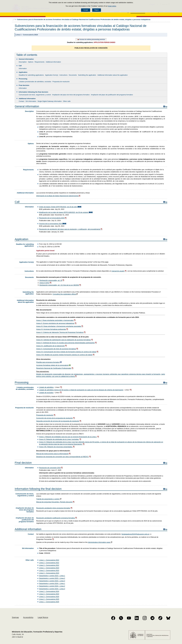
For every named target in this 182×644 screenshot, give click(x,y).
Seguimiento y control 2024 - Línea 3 (52, 589)
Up (166, 107)
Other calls (67, 101)
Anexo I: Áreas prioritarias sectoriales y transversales (55, 320)
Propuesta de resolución (61, 82)
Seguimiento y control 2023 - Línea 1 (52, 576)
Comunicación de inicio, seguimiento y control (35, 95)
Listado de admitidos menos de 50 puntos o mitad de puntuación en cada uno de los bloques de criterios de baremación (81, 390)
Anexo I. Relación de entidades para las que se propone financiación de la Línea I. (68, 437)
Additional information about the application (113, 75)
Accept (86, 10)
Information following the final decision (33, 92)
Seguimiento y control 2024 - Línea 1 (52, 583)
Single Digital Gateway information (50, 101)
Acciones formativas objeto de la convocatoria (52, 365)
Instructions (63, 75)
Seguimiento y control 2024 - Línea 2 (52, 586)
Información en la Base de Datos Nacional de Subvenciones (59, 196)
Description (23, 62)
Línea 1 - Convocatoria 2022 (49, 560)
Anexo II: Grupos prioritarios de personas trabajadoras (55, 323)
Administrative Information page (100, 542)
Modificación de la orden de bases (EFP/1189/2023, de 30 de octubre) (66, 212)
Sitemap (15, 617)
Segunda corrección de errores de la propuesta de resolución (58, 421)
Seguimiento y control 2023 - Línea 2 (52, 578)
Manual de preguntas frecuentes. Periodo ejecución (56, 502)
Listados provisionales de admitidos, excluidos (35, 82)
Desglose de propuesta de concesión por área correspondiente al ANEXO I (63, 457)
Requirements (40, 62)
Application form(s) (52, 75)
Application (23, 72)
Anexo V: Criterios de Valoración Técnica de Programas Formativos (60, 332)
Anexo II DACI (44, 283)
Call (20, 66)
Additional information (53, 62)
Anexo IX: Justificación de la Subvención (50, 346)
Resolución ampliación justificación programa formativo (57, 518)
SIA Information (31, 101)
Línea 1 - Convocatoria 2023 (49, 568)
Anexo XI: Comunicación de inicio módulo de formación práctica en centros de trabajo (66, 352)
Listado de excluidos (46, 393)
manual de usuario (118, 271)
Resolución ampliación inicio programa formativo (53, 508)
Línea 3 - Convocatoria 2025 (49, 597)
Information (23, 68)
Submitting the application (87, 75)
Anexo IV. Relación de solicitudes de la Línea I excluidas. (59, 439)
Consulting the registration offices (65, 294)
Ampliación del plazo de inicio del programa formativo (71, 95)
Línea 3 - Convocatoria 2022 (49, 565)
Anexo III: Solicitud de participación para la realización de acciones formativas (64, 340)
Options (31, 62)
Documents (73, 75)
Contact (22, 101)
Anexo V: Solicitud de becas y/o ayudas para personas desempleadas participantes (66, 343)
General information (26, 59)
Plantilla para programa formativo (48, 362)
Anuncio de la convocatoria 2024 (53, 224)
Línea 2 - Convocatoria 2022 (49, 563)
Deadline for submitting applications (31, 75)
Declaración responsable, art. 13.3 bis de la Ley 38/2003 (59, 285)
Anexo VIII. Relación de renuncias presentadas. (56, 447)
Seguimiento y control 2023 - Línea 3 (52, 581)
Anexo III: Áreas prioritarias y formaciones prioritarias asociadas (59, 326)
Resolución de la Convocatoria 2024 (53, 218)
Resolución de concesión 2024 (51, 468)
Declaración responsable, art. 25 (51, 280)
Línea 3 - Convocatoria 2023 (49, 573)
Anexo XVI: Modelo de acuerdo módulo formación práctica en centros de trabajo (64, 355)
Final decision (24, 85)
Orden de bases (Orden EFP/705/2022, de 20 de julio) (60, 207)
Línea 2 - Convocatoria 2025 (49, 599)
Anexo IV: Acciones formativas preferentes (51, 329)
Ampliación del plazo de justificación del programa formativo (112, 95)
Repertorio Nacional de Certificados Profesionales (54, 368)
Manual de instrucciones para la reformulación (52, 454)
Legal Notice (43, 617)
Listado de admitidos (46, 387)
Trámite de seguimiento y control (49, 499)
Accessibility (28, 617)
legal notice (112, 6)
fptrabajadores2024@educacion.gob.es (135, 534)
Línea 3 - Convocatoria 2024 (49, 594)
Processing (23, 79)
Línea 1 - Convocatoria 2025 (49, 602)
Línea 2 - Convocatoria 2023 (49, 570)
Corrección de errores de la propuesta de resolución (55, 418)
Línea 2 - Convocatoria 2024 (49, 591)
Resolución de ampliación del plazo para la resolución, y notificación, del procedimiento (71, 229)
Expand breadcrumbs (13, 19)
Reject (97, 10)
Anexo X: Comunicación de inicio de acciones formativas (56, 349)
